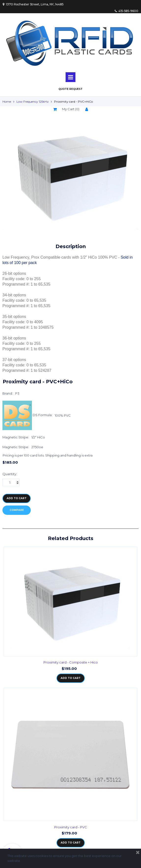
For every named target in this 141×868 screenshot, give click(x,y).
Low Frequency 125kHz (33, 102)
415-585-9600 (126, 11)
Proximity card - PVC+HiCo (73, 102)
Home (7, 102)
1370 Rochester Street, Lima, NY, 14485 (33, 4)
